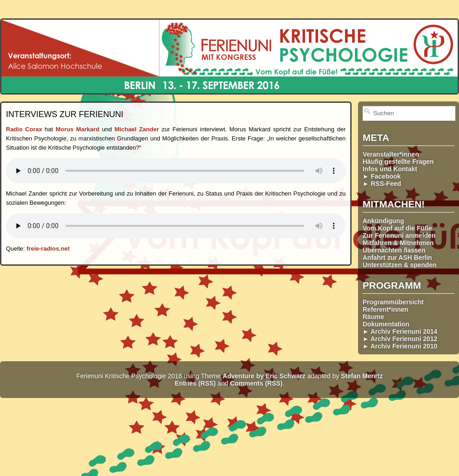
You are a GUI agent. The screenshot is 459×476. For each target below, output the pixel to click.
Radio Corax (24, 129)
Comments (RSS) (256, 383)
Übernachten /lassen (394, 250)
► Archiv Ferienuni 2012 (400, 339)
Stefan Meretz (362, 376)
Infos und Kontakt (390, 169)
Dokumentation (386, 324)
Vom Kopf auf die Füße (397, 228)
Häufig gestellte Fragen (398, 162)
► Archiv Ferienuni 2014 (400, 331)
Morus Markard (77, 129)
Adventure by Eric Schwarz (264, 376)
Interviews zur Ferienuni (65, 114)
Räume (373, 317)
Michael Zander (137, 129)
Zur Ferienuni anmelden (399, 235)
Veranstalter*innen (391, 154)
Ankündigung (383, 221)
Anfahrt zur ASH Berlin (397, 258)
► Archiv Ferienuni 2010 (400, 346)
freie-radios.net (48, 249)
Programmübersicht (393, 302)
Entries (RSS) (195, 383)
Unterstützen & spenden (400, 265)
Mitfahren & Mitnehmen (398, 243)
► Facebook (382, 176)
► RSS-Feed (382, 184)
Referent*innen (386, 309)
